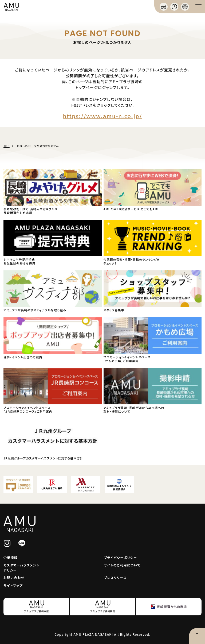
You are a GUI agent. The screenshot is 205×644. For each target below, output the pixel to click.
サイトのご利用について (122, 565)
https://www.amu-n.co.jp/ (102, 116)
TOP (7, 146)
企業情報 (11, 557)
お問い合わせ (14, 578)
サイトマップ (13, 585)
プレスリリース (115, 578)
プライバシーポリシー (120, 557)
